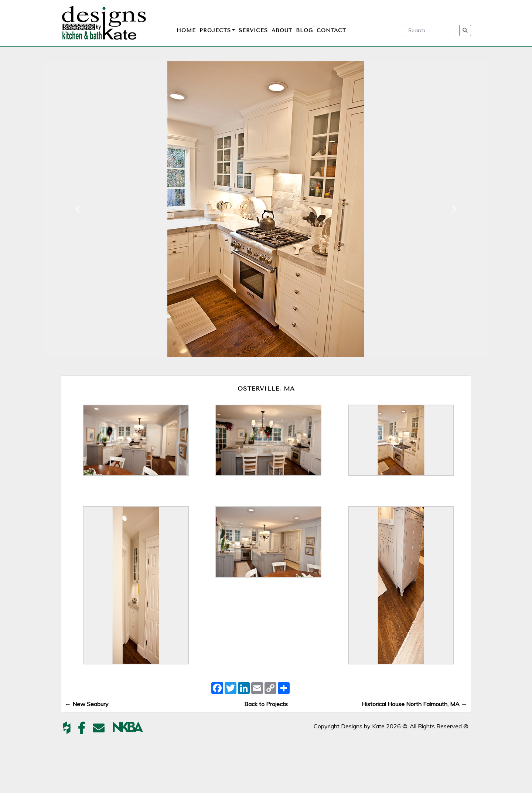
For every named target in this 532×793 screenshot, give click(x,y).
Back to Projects (266, 704)
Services (253, 30)
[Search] (431, 30)
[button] (78, 209)
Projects (215, 30)
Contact (331, 30)
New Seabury (87, 704)
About (282, 30)
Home (186, 30)
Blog (304, 30)
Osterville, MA (266, 389)
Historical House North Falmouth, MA (414, 704)
